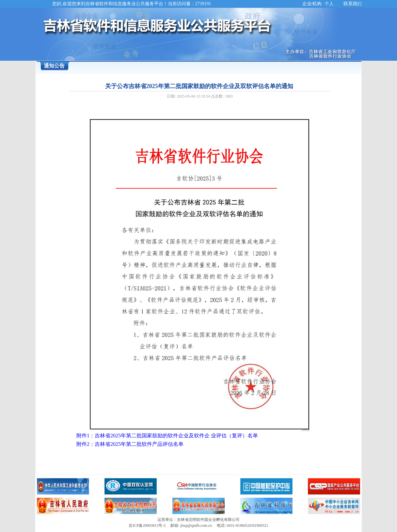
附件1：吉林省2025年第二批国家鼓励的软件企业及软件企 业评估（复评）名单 (167, 436)
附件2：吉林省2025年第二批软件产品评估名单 (130, 444)
